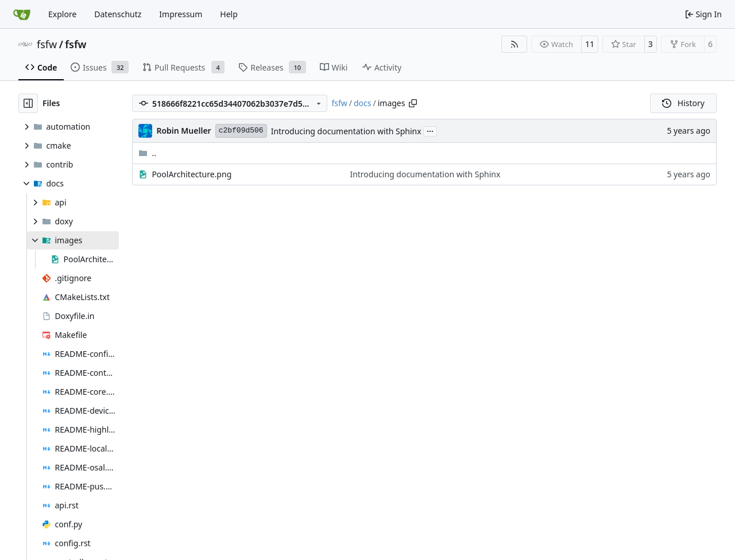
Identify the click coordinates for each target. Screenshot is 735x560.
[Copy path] (413, 103)
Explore (62, 14)
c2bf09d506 (241, 131)
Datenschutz (118, 14)
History (683, 103)
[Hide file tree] (28, 103)
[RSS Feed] (514, 44)
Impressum (181, 14)
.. (147, 153)
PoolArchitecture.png (192, 174)
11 (590, 44)
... (430, 130)
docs (363, 103)
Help (229, 14)
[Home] (22, 14)
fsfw (47, 44)
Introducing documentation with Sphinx (346, 131)
